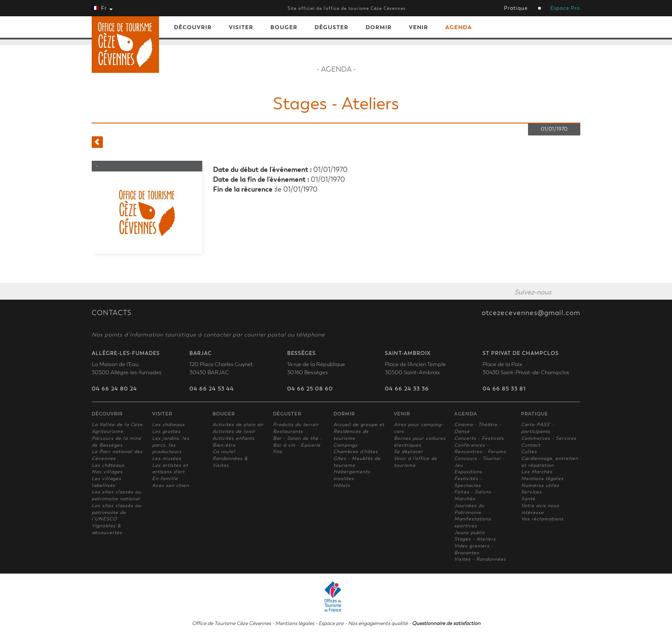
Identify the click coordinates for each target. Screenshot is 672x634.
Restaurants (288, 431)
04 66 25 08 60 (310, 389)
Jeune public (470, 533)
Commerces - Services (549, 438)
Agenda (459, 27)
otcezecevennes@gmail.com (531, 313)
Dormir (379, 27)
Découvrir (193, 27)
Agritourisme (108, 431)
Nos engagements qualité (378, 623)
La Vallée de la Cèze (117, 425)
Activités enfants (234, 438)
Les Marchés (537, 472)
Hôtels (342, 485)
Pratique (516, 8)
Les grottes (166, 431)
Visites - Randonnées (480, 559)
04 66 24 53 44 (212, 389)
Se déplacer (408, 452)
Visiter (241, 27)
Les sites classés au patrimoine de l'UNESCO (116, 512)
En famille (165, 479)
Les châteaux (108, 465)
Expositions (468, 472)
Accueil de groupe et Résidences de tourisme (359, 431)
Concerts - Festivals (479, 438)
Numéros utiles (540, 485)
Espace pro (331, 623)
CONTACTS (112, 313)
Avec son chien (171, 485)
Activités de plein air (238, 425)
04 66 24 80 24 (114, 389)
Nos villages (107, 472)
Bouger (284, 27)
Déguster (331, 27)
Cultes (529, 452)
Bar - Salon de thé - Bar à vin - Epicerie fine (298, 445)
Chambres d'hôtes (356, 452)
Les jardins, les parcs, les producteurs (171, 445)
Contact (531, 445)
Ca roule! (224, 452)
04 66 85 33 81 (504, 389)
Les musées (167, 458)
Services (531, 492)
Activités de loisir (234, 431)
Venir (418, 27)
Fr (102, 8)
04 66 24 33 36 (407, 389)
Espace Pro (565, 8)
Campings (345, 445)
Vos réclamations (542, 519)
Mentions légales (542, 479)
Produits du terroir (296, 425)
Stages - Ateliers (475, 539)
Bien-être (224, 445)
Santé (528, 499)
